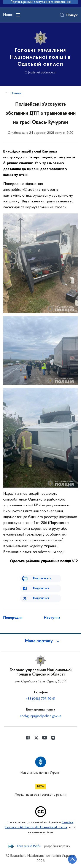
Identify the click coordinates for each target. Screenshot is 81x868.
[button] (41, 641)
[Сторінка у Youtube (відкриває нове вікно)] (45, 738)
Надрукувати (42, 578)
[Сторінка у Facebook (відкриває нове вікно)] (28, 738)
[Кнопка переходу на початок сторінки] (72, 859)
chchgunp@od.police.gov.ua (40, 716)
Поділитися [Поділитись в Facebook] (41, 588)
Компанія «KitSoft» (29, 846)
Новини (16, 93)
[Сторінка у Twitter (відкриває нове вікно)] (36, 738)
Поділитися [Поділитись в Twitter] (41, 598)
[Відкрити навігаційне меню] (18, 15)
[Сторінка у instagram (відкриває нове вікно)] (53, 738)
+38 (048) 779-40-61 (41, 699)
